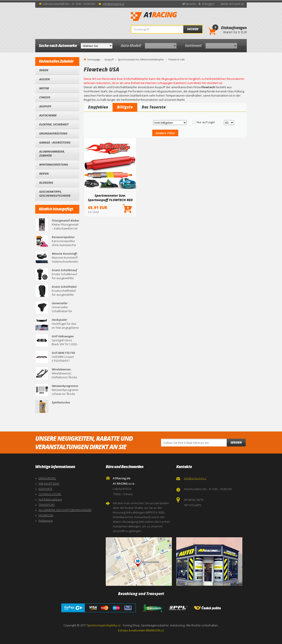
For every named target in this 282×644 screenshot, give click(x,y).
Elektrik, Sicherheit (54, 124)
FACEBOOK (46, 515)
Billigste (125, 107)
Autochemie (48, 115)
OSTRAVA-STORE (50, 494)
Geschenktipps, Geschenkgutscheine (55, 194)
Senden (236, 442)
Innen (44, 70)
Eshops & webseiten (132, 630)
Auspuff (45, 106)
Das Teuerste (154, 107)
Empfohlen (98, 107)
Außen (45, 79)
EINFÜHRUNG (47, 478)
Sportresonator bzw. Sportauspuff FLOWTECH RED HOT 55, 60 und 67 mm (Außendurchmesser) (110, 198)
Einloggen (208, 4)
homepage (94, 59)
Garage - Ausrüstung (55, 142)
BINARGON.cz (155, 630)
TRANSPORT (47, 505)
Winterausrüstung (54, 164)
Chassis (45, 97)
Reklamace (46, 521)
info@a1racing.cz (114, 4)
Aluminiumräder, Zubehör (52, 153)
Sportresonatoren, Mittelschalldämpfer (141, 59)
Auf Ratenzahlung (50, 499)
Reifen (44, 174)
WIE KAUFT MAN (49, 483)
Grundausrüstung (53, 133)
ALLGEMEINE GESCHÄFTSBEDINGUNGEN (65, 510)
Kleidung (46, 183)
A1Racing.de (169, 17)
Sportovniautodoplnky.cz (104, 625)
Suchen (193, 29)
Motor (44, 88)
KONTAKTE (45, 489)
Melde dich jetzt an (232, 4)
